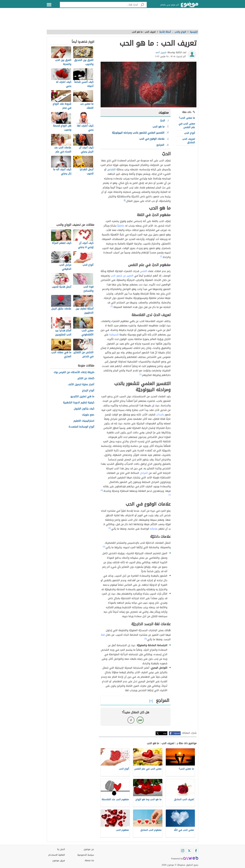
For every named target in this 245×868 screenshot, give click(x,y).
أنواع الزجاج (88, 391)
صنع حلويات (88, 415)
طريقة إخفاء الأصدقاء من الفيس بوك (74, 372)
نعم (140, 720)
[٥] (102, 490)
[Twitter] (189, 851)
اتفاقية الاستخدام (57, 855)
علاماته (154, 529)
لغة (103, 635)
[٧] (110, 528)
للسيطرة (114, 335)
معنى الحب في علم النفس (187, 125)
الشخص (111, 169)
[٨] (146, 639)
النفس (143, 271)
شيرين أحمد (161, 52)
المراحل (144, 473)
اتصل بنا (61, 849)
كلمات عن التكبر (86, 378)
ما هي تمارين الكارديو (82, 397)
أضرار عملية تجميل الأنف (81, 385)
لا (131, 720)
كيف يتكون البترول (84, 409)
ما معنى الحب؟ (187, 118)
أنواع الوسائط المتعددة (81, 427)
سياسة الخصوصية (86, 855)
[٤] (141, 374)
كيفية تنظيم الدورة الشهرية (79, 403)
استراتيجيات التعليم (84, 421)
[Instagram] (183, 851)
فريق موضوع (59, 861)
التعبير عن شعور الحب (122, 276)
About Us (89, 861)
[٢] (161, 256)
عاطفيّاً (121, 226)
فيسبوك (177, 733)
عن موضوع (89, 849)
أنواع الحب (190, 133)
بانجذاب (160, 415)
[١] (125, 200)
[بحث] (142, 5)
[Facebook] (196, 851)
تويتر (165, 733)
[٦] (170, 495)
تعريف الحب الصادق (189, 141)
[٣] (112, 306)
